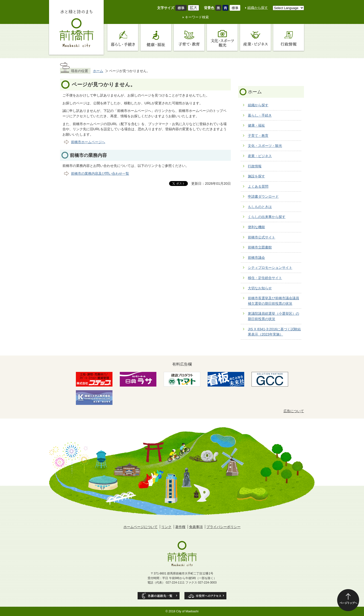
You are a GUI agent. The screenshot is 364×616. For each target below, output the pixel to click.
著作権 (180, 527)
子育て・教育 (258, 136)
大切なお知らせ (260, 288)
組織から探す (258, 8)
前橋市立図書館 (260, 247)
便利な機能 (256, 227)
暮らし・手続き (260, 115)
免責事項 (196, 527)
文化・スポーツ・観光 (265, 146)
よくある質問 (258, 186)
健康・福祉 (256, 125)
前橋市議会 (256, 258)
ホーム (98, 71)
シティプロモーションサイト (270, 268)
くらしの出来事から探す (267, 217)
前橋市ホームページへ (88, 142)
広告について (294, 411)
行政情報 (255, 166)
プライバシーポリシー (223, 527)
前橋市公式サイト (262, 237)
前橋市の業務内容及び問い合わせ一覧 (100, 173)
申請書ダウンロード (263, 196)
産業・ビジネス (260, 156)
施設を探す (256, 176)
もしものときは (260, 207)
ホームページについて (141, 527)
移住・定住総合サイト (265, 278)
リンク (166, 527)
